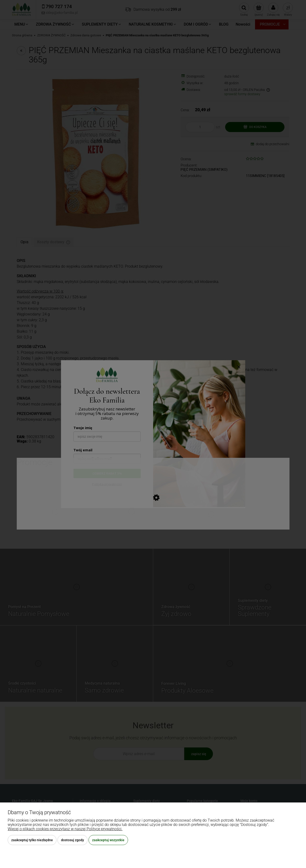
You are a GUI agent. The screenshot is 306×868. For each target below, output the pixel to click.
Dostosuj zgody (72, 840)
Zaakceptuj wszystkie (108, 840)
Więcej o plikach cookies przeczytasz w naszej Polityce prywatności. (65, 829)
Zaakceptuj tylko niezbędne (32, 840)
